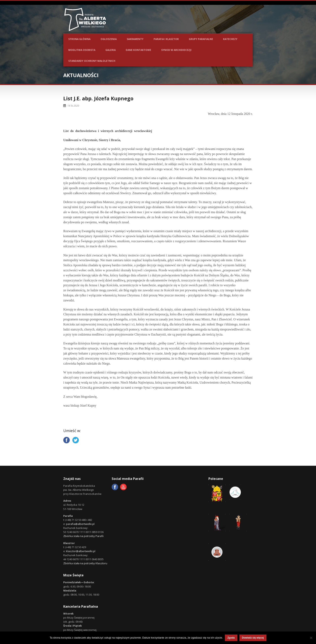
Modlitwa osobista (82, 50)
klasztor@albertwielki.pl (81, 551)
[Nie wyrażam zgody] (311, 638)
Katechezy (230, 39)
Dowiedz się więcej (253, 638)
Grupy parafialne (201, 39)
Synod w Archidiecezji (176, 50)
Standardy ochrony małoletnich (92, 61)
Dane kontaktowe (138, 50)
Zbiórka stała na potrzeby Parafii (83, 536)
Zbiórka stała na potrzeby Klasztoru (85, 563)
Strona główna (79, 39)
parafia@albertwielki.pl (80, 524)
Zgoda (231, 638)
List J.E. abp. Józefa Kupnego (98, 98)
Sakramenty (135, 39)
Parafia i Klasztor (166, 39)
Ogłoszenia (109, 39)
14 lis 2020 (73, 106)
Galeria (111, 50)
